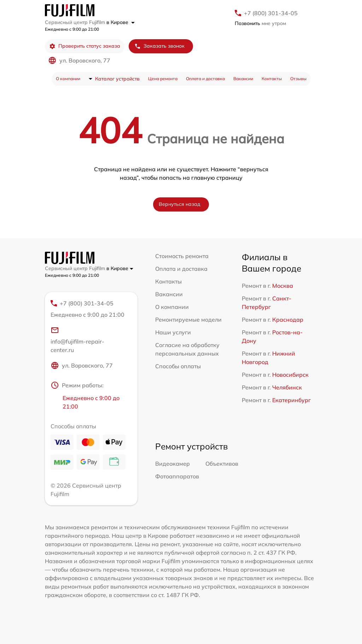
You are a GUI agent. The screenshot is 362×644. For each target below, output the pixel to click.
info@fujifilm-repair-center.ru (77, 340)
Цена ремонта (163, 79)
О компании (68, 79)
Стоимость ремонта (182, 256)
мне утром (260, 23)
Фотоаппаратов (177, 476)
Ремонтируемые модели (188, 320)
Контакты (272, 79)
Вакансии (243, 79)
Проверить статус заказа (85, 46)
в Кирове (121, 22)
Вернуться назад (180, 204)
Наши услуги (173, 332)
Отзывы (298, 79)
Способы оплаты (178, 366)
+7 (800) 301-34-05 (271, 13)
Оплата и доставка (205, 79)
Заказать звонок (159, 46)
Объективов (222, 464)
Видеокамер (173, 464)
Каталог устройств (117, 79)
